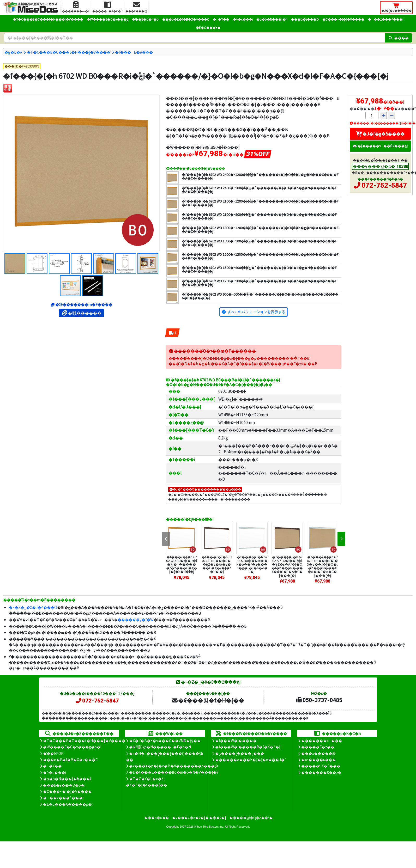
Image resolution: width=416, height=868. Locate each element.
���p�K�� (157, 818)
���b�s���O (305, 19)
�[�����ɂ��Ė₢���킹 (380, 146)
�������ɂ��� (322, 741)
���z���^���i (386, 19)
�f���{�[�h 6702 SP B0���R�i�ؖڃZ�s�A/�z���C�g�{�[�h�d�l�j (217, 564)
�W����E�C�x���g (108, 19)
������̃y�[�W (136, 619)
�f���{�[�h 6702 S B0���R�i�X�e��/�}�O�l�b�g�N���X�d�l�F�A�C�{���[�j (322, 566)
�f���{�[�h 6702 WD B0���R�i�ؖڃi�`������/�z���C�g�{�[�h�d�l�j (182, 564)
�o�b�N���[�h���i (67, 779)
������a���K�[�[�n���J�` (251, 760)
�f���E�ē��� (134, 52)
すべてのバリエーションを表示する (256, 312)
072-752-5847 (384, 185)
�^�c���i (243, 19)
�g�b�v (13, 52)
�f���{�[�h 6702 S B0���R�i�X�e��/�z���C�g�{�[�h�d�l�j (252, 564)
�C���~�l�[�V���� (343, 19)
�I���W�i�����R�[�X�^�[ (248, 747)
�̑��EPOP (53, 753)
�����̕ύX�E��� (321, 766)
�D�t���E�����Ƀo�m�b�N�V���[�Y (174, 772)
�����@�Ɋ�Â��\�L (252, 818)
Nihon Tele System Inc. (209, 827)
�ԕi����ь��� (319, 760)
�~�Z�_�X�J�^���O (33, 607)
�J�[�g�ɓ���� (380, 134)
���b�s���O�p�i (64, 785)
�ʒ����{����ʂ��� (240, 753)
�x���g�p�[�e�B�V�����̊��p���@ (174, 766)
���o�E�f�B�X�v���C (186, 19)
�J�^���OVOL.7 (210, 494)
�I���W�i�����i (236, 741)
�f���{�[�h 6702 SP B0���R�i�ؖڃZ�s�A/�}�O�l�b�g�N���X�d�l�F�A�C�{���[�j (287, 566)
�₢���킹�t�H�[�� (208, 700)
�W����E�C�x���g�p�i (72, 747)
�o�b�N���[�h (272, 19)
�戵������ (82, 313)
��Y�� (221, 19)
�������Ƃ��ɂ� (321, 772)
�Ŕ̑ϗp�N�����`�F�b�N (160, 747)
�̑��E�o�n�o (145, 19)
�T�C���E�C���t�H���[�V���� (48, 19)
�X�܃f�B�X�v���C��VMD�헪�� (165, 741)
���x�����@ (318, 753)
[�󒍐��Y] (8, 88)
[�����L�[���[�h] (194, 38)
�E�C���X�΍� (208, 27)
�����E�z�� (318, 747)
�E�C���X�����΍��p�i (68, 804)
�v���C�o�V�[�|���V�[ (199, 818)
